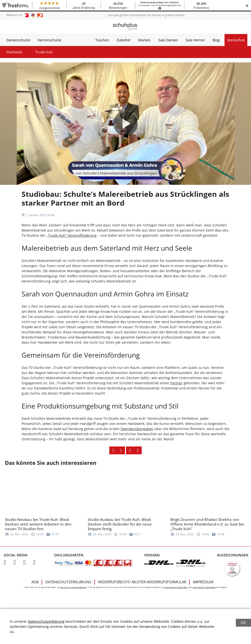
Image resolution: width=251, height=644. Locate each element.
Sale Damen (168, 40)
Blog (216, 40)
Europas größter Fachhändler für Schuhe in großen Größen (146, 15)
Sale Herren (195, 40)
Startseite (14, 52)
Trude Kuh (44, 52)
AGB (35, 582)
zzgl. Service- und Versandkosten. (74, 587)
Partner (176, 383)
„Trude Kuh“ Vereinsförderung (72, 235)
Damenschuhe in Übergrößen (176, 587)
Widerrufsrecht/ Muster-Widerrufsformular (142, 582)
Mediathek (236, 40)
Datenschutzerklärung (68, 582)
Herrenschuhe (50, 40)
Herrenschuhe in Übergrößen (204, 587)
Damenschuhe (18, 40)
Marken (144, 40)
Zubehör (124, 40)
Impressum (203, 582)
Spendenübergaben (137, 429)
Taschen (102, 40)
